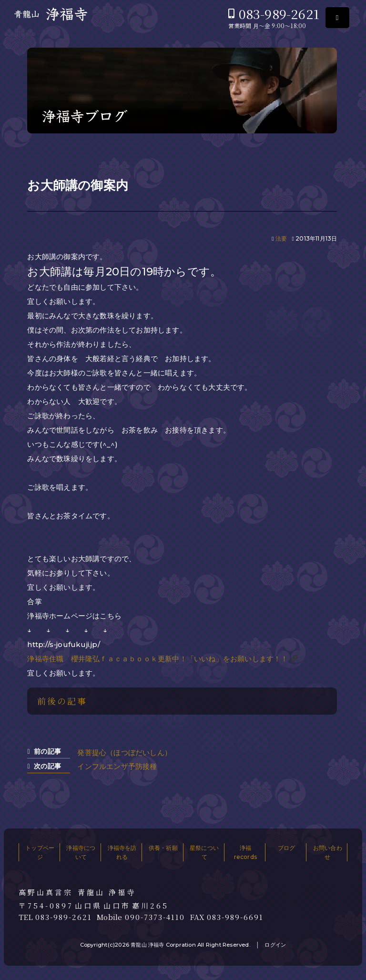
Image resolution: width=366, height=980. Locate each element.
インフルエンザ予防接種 (117, 766)
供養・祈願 (163, 848)
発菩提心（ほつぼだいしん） (124, 753)
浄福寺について (81, 852)
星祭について (204, 852)
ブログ (287, 848)
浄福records (245, 852)
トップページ (40, 852)
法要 (281, 238)
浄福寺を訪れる (122, 852)
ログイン (275, 945)
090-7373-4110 (155, 917)
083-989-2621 (279, 14)
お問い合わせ (328, 852)
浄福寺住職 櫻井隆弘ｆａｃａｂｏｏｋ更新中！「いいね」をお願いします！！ (158, 659)
